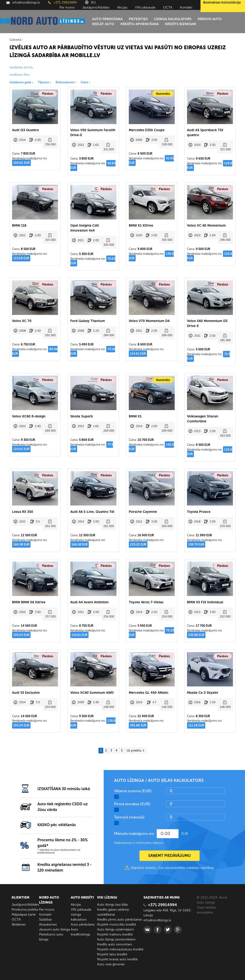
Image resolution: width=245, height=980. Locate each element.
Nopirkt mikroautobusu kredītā (120, 949)
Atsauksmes (48, 924)
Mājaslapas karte (24, 915)
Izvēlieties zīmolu (21, 67)
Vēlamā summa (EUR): (133, 791)
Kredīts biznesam (180, 24)
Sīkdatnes (19, 924)
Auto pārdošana (107, 19)
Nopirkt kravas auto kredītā (117, 959)
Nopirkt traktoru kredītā (115, 934)
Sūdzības (45, 920)
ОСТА (168, 7)
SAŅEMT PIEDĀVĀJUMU (169, 856)
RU (90, 2)
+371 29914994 (62, 2)
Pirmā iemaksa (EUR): (132, 804)
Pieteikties (138, 19)
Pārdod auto (210, 19)
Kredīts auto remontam (115, 944)
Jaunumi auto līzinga (54, 929)
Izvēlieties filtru (20, 75)
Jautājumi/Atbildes (96, 7)
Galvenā (15, 40)
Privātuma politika (25, 910)
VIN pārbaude (145, 7)
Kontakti (186, 7)
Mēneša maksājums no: (134, 834)
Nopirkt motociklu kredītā (116, 924)
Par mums (67, 7)
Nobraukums (66, 82)
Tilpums (45, 82)
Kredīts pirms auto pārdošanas (120, 920)
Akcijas (122, 7)
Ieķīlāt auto (103, 24)
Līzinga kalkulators (173, 19)
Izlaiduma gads (21, 82)
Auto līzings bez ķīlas (112, 905)
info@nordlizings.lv (23, 2)
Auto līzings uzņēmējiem (116, 929)
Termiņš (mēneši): (130, 817)
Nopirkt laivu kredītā (112, 954)
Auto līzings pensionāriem (116, 939)
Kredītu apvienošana (140, 24)
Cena (85, 82)
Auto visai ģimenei (111, 964)
